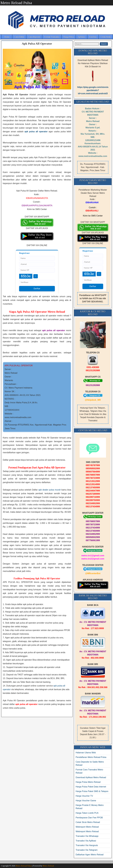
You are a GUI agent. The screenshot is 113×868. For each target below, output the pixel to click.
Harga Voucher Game (86, 801)
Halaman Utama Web (86, 753)
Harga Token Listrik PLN (87, 813)
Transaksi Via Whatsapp (87, 836)
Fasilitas (93, 37)
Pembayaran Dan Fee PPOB (89, 818)
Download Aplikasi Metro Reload (91, 777)
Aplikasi (82, 37)
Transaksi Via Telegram (87, 850)
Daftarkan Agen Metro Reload (90, 855)
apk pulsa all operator (36, 132)
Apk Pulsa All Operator (37, 44)
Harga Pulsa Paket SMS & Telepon (92, 791)
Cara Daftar (19, 37)
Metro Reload (48, 866)
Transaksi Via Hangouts (87, 845)
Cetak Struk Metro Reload (88, 822)
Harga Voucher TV (84, 796)
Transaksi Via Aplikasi (86, 841)
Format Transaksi (52, 37)
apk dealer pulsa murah (50, 490)
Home (7, 37)
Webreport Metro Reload (87, 827)
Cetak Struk (106, 37)
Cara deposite (34, 37)
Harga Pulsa (69, 37)
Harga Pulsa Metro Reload (88, 782)
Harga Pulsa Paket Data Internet (91, 787)
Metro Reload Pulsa (16, 3)
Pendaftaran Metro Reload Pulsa (91, 757)
